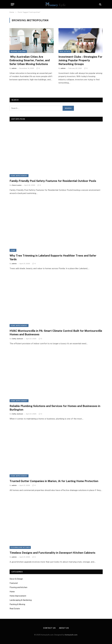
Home (13, 250)
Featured (14, 583)
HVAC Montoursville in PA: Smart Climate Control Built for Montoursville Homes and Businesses (56, 333)
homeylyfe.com (71, 635)
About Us (64, 628)
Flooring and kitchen (20, 547)
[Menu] (13, 4)
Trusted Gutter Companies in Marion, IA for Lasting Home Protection (54, 481)
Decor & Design (16, 579)
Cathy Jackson (17, 339)
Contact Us (49, 628)
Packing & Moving (18, 51)
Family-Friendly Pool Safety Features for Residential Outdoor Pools (53, 181)
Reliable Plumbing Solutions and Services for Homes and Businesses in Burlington (55, 408)
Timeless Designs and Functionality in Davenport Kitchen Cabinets (52, 553)
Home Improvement (19, 176)
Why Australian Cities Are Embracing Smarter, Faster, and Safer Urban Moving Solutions (30, 60)
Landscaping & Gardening (21, 600)
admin (14, 68)
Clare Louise (17, 185)
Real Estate (65, 51)
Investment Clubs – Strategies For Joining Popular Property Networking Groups (80, 60)
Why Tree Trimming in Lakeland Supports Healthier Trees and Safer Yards (53, 257)
